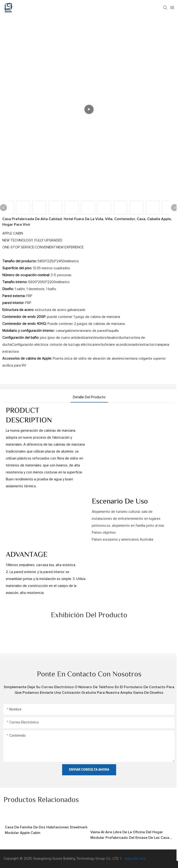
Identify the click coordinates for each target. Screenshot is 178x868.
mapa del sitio (135, 859)
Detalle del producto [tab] (89, 397)
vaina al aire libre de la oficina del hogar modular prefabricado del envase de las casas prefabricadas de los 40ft (131, 835)
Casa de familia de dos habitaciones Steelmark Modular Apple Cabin (46, 830)
